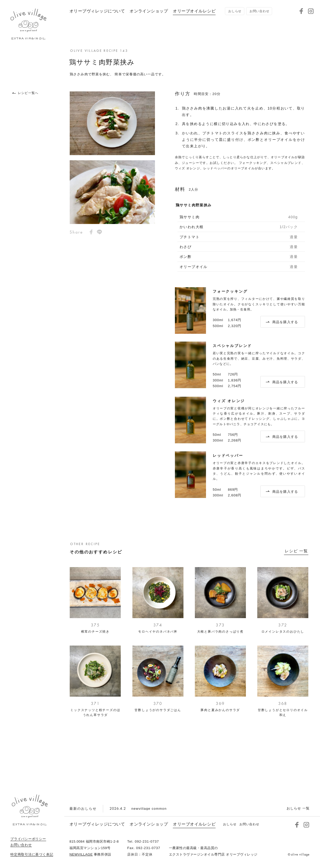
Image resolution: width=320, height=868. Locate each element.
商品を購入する (282, 322)
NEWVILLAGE (81, 854)
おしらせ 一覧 (298, 808)
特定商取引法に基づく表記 (32, 855)
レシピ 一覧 (296, 551)
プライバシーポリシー (28, 839)
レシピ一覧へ (25, 93)
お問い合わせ (21, 845)
